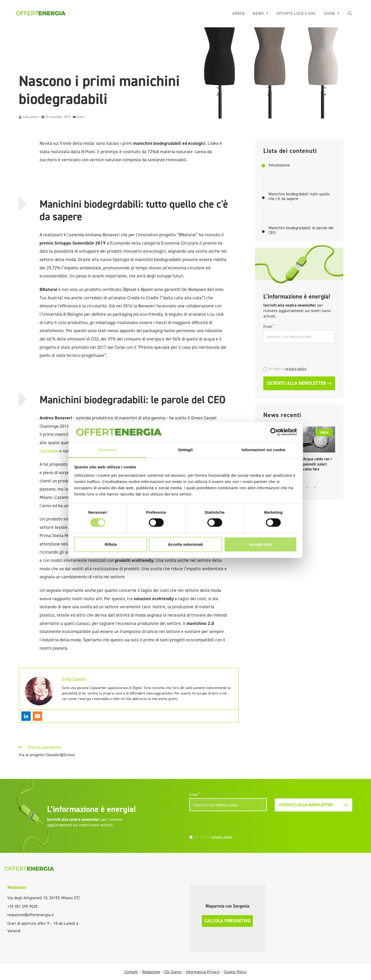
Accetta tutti (260, 544)
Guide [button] (330, 14)
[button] (350, 14)
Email (269, 326)
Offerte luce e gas (296, 14)
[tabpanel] (319, 450)
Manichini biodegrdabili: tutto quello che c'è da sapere (299, 196)
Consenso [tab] (107, 450)
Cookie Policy (235, 972)
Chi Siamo (173, 972)
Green (238, 14)
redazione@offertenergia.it (31, 915)
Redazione (17, 887)
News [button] (259, 14)
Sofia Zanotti (31, 117)
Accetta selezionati (185, 544)
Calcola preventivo (227, 921)
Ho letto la (289, 369)
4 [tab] (307, 488)
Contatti (131, 972)
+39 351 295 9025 (22, 906)
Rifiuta (111, 544)
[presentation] (299, 355)
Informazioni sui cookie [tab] (264, 450)
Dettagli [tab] (185, 450)
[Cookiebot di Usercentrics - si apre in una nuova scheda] (274, 432)
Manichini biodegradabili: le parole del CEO (301, 230)
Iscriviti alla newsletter (299, 383)
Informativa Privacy (203, 972)
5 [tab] (315, 488)
